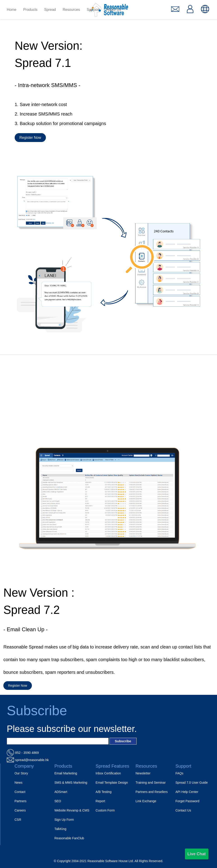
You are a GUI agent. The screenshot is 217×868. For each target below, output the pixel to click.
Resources (146, 766)
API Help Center (187, 792)
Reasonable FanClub (69, 838)
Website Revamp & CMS (72, 810)
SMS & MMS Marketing (71, 783)
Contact (20, 792)
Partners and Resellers (152, 792)
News (18, 783)
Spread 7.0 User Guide (192, 783)
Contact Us (183, 810)
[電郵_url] (108, 760)
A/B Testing (104, 792)
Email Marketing (66, 773)
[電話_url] (108, 753)
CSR (18, 820)
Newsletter (143, 773)
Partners (20, 801)
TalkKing (60, 829)
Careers (20, 810)
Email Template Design (112, 783)
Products (63, 766)
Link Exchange (146, 801)
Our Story (21, 773)
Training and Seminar (150, 783)
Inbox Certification (108, 773)
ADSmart (61, 792)
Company (24, 766)
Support (183, 766)
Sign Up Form (64, 820)
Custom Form (105, 810)
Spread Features (112, 766)
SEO (58, 801)
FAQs (179, 773)
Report (100, 801)
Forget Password (187, 801)
